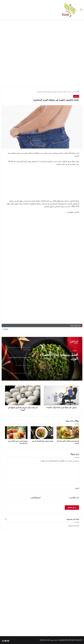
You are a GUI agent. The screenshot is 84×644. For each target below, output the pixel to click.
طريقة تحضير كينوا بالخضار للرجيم (43, 441)
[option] (42, 359)
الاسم (77, 488)
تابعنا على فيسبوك (74, 526)
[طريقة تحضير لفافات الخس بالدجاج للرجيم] (68, 433)
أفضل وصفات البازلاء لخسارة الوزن (58, 357)
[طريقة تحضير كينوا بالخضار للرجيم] (42, 433)
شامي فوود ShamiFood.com (48, 640)
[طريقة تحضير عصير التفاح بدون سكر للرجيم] (16, 433)
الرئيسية (76, 92)
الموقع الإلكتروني (35, 498)
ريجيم (69, 92)
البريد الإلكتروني (74, 498)
